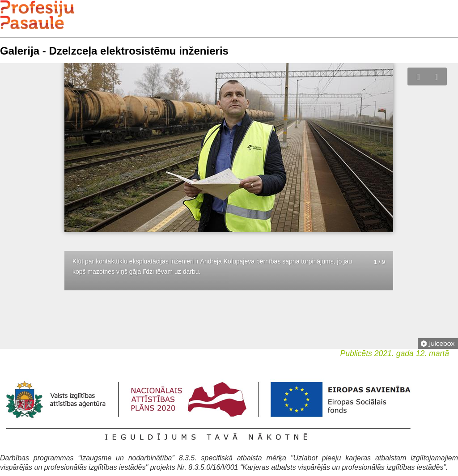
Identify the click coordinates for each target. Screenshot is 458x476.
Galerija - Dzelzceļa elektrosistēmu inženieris (114, 51)
